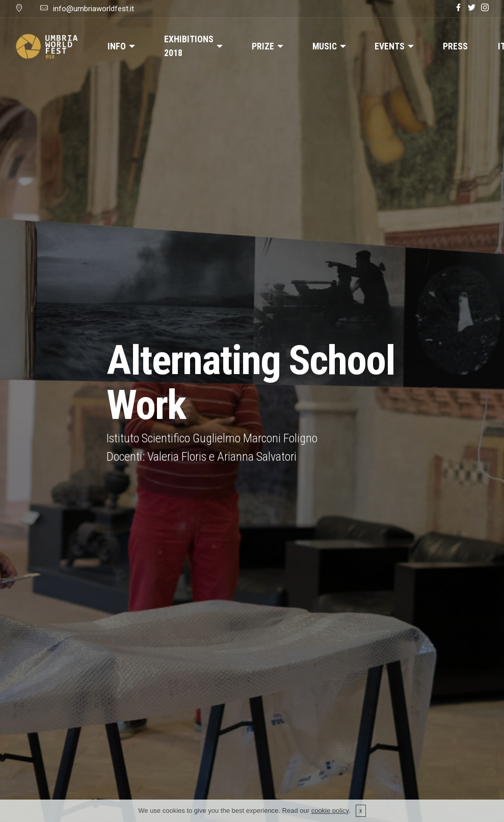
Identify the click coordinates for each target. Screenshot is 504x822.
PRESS (455, 46)
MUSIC (325, 46)
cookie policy (330, 815)
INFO (117, 46)
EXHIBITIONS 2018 (189, 46)
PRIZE (263, 46)
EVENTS (390, 46)
